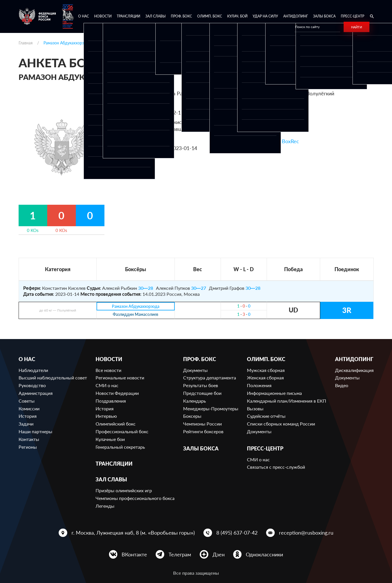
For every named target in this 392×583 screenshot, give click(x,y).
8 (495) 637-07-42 (237, 533)
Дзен (219, 554)
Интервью (106, 416)
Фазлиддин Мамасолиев (135, 315)
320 (287, 103)
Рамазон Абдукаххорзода (135, 306)
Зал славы (156, 16)
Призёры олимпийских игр (124, 490)
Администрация (36, 393)
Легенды (105, 506)
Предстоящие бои (202, 393)
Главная (26, 43)
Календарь (195, 401)
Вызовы (255, 408)
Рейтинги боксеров (203, 431)
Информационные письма (274, 393)
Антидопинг (296, 16)
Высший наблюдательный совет (53, 378)
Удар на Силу (265, 16)
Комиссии (29, 408)
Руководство (32, 385)
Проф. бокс (181, 16)
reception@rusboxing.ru (306, 533)
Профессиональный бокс (122, 431)
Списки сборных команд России (281, 424)
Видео (342, 385)
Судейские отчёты (266, 416)
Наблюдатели (33, 370)
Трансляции (128, 16)
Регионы (28, 447)
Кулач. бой (237, 16)
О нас (84, 16)
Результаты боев (201, 385)
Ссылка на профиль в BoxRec (264, 141)
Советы (27, 401)
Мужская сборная (266, 370)
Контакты (29, 439)
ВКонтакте (134, 554)
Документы (195, 370)
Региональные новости (120, 378)
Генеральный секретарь (120, 447)
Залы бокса (324, 16)
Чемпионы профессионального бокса (135, 498)
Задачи (26, 424)
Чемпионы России (202, 424)
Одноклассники (264, 554)
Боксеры (192, 416)
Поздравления (111, 401)
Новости (103, 16)
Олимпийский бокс (116, 424)
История (28, 416)
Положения (259, 385)
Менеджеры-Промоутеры (211, 408)
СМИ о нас (107, 385)
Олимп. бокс (210, 16)
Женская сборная (265, 378)
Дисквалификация (354, 370)
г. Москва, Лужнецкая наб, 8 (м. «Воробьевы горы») (133, 533)
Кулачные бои (110, 439)
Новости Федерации (117, 393)
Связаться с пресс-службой (276, 467)
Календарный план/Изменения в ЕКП (287, 401)
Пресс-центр (353, 16)
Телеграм (180, 554)
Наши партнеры (35, 431)
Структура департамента (210, 378)
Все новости (108, 370)
